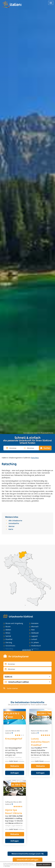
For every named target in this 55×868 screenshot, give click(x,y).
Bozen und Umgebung (14, 623)
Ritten (8, 632)
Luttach (34, 639)
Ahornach (35, 626)
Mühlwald (35, 632)
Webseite (15, 766)
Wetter (12, 526)
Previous (7, 716)
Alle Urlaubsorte (15, 520)
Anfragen (15, 772)
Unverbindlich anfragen (28, 859)
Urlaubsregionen (15, 458)
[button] (27, 676)
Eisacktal (9, 639)
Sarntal (8, 636)
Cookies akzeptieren (44, 865)
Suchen (45, 448)
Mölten (8, 629)
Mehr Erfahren (7, 866)
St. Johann (35, 642)
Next (23, 716)
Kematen (35, 623)
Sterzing (9, 642)
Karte (11, 529)
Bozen (8, 626)
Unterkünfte (14, 523)
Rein (33, 629)
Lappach (34, 636)
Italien (4, 458)
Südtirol (26, 458)
